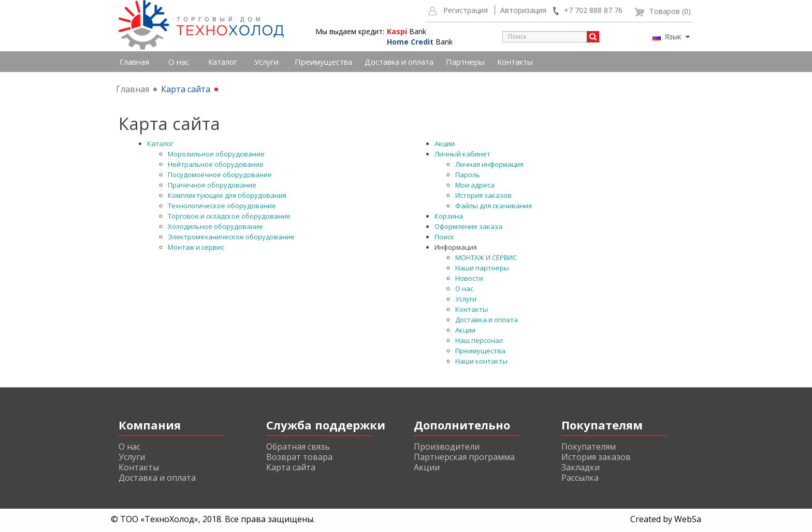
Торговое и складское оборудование (229, 216)
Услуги (266, 62)
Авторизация (523, 10)
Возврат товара (299, 457)
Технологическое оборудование (222, 206)
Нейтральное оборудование (216, 164)
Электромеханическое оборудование (231, 237)
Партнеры (465, 62)
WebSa (688, 519)
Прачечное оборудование (212, 185)
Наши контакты (481, 361)
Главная (134, 62)
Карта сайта (186, 89)
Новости (469, 278)
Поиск (444, 237)
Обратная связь (298, 447)
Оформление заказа (468, 226)
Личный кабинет (462, 154)
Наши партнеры (482, 268)
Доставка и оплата (399, 62)
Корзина (449, 216)
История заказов (483, 195)
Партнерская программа (464, 457)
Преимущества (323, 62)
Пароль (468, 175)
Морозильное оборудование (216, 154)
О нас (179, 62)
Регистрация (466, 10)
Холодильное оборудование (215, 226)
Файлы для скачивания (494, 206)
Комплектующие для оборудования (227, 195)
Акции (445, 143)
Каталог (223, 62)
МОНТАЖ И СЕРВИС (486, 257)
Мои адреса (475, 185)
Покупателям (589, 447)
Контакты (515, 62)
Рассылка (580, 478)
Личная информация (489, 164)
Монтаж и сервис (196, 247)
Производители (447, 447)
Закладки (581, 467)
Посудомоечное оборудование (220, 175)
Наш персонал (479, 340)
